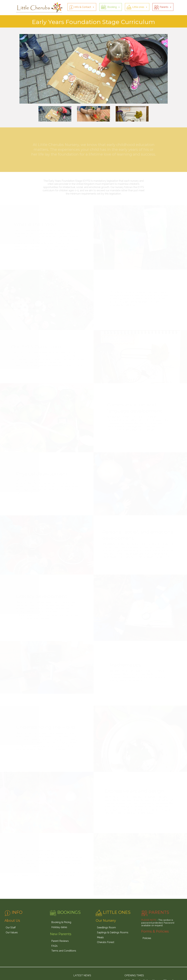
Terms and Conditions (64, 951)
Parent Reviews (60, 941)
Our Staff (11, 928)
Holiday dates (59, 927)
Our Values (12, 932)
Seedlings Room (106, 928)
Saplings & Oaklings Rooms (113, 932)
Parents (164, 7)
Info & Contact (83, 7)
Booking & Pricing (61, 922)
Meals (100, 937)
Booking (112, 7)
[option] (93, 68)
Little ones (138, 7)
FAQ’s (54, 946)
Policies (147, 938)
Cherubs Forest (106, 942)
